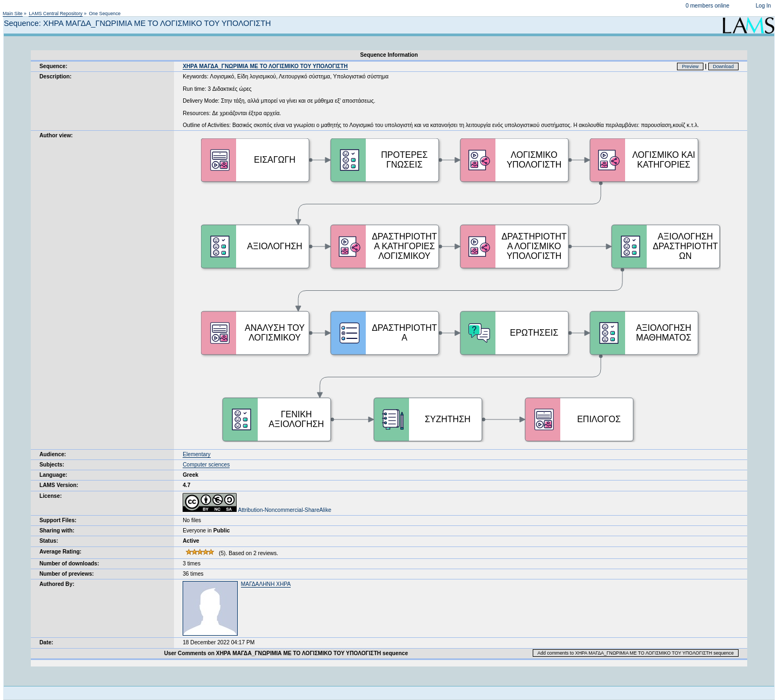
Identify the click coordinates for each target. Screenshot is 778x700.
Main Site (13, 14)
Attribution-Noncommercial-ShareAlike (257, 510)
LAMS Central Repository (55, 14)
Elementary (197, 454)
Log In (763, 6)
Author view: (56, 135)
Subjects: (52, 465)
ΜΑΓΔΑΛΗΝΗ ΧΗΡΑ (266, 584)
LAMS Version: (59, 485)
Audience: (53, 454)
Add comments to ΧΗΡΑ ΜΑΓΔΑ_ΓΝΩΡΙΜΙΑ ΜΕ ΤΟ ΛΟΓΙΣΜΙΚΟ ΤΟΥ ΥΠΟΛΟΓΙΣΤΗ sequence (636, 653)
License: (51, 496)
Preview (690, 66)
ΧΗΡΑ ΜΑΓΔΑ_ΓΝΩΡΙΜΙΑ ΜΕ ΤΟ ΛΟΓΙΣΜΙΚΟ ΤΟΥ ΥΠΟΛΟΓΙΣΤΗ (265, 66)
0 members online (707, 6)
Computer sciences (206, 465)
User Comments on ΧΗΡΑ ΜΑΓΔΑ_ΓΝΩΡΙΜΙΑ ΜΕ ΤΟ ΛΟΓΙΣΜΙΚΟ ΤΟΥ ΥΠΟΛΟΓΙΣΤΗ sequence (286, 653)
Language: (53, 475)
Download (724, 66)
